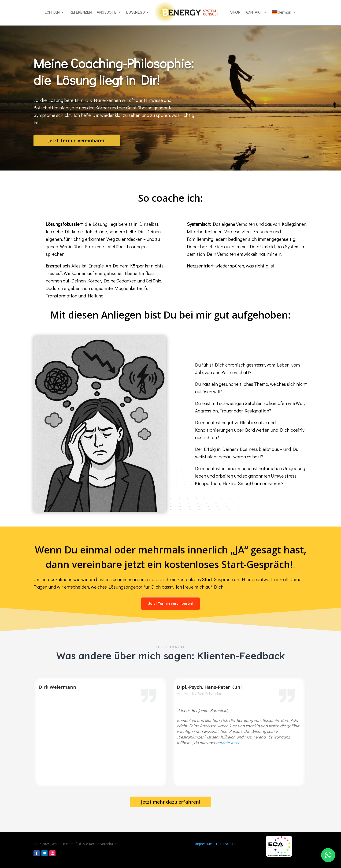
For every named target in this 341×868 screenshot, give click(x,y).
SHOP (235, 12)
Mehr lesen (230, 742)
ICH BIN (52, 12)
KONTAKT (254, 12)
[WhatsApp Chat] (328, 855)
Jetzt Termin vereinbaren (77, 140)
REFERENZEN (80, 12)
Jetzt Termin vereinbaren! (170, 603)
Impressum (204, 844)
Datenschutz (226, 844)
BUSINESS (135, 12)
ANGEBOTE (106, 12)
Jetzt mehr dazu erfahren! (170, 802)
